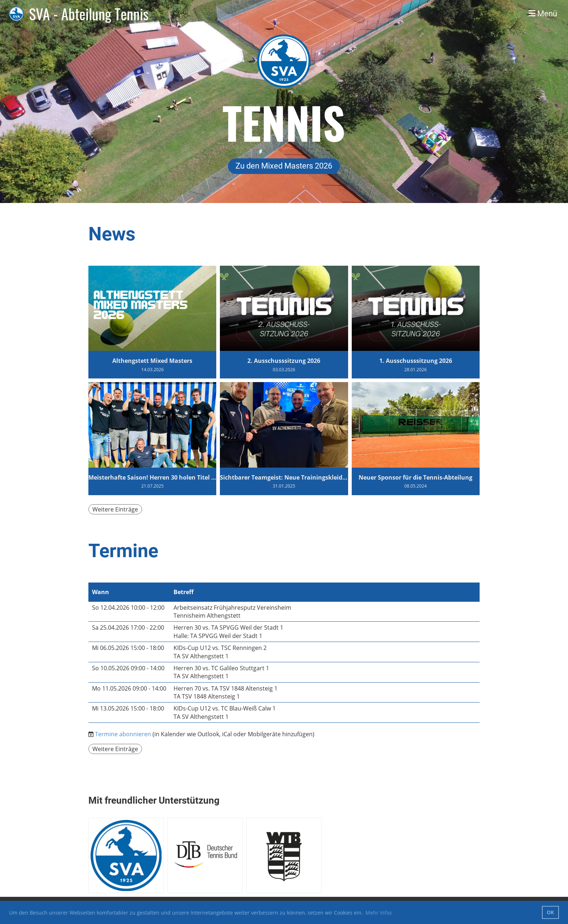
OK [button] (550, 912)
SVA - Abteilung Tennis (89, 14)
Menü (543, 14)
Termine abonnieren (123, 734)
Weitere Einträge (115, 509)
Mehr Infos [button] (379, 913)
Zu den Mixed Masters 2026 (284, 166)
